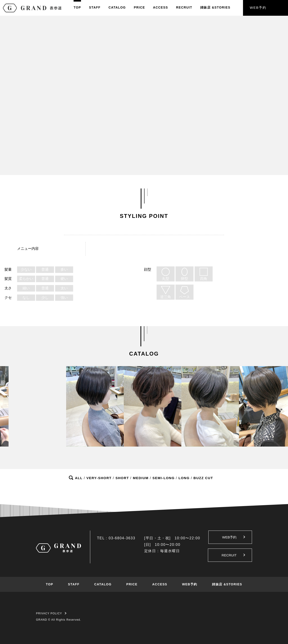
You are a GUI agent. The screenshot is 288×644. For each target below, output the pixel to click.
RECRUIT (184, 7)
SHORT (122, 478)
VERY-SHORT (99, 478)
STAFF (95, 7)
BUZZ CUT (203, 478)
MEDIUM (141, 478)
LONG (184, 478)
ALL (79, 478)
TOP (77, 7)
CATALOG (117, 7)
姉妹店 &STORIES (227, 584)
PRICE (139, 7)
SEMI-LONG (164, 478)
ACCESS (161, 7)
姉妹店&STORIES (215, 7)
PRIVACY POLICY (51, 613)
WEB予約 (258, 8)
